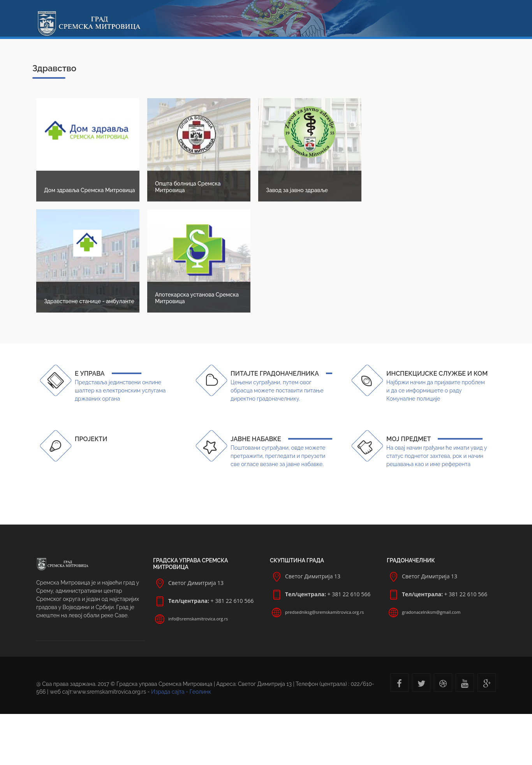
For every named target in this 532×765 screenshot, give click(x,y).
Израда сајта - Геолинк (181, 692)
